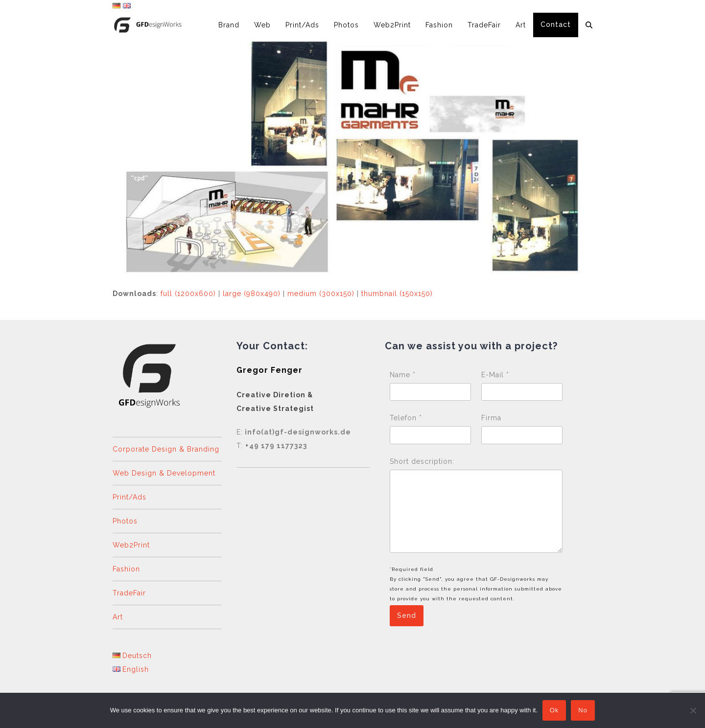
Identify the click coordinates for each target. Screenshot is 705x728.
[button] (589, 25)
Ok (554, 711)
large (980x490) (252, 294)
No (583, 711)
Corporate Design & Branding (166, 449)
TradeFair (129, 593)
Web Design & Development (164, 473)
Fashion (126, 569)
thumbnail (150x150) (397, 294)
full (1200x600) (188, 294)
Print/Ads (129, 497)
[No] (693, 710)
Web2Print (131, 545)
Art (118, 617)
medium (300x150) (321, 294)
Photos (125, 521)
